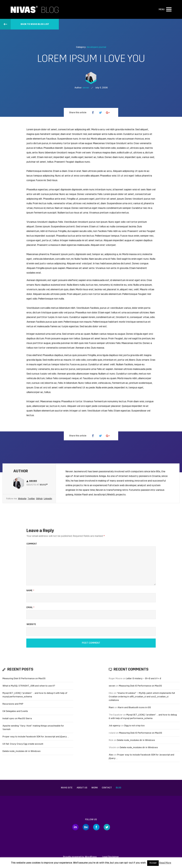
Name (30, 591)
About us (82, 788)
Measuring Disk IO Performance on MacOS (24, 679)
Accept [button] (153, 863)
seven (112, 686)
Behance (86, 827)
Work (95, 788)
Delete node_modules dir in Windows (22, 751)
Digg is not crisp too (134, 726)
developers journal (96, 47)
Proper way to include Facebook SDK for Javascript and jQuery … (36, 737)
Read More (165, 863)
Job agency (115, 726)
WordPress (91, 857)
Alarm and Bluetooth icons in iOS (134, 708)
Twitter (31, 499)
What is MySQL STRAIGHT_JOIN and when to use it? (29, 686)
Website (22, 499)
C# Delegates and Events (15, 711)
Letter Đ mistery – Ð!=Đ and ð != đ (144, 679)
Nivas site (67, 788)
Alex (111, 755)
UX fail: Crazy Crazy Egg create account (23, 744)
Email (30, 607)
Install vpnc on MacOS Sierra (17, 719)
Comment (32, 544)
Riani (111, 708)
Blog (119, 788)
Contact (107, 788)
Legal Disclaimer (111, 857)
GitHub (39, 499)
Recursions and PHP (13, 704)
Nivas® (44, 485)
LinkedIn (48, 499)
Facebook (96, 827)
